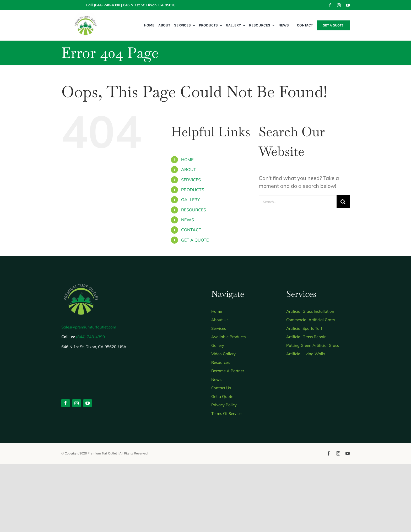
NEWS (188, 220)
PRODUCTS (193, 190)
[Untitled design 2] (81, 282)
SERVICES (191, 180)
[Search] (343, 202)
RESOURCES (194, 210)
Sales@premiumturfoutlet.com (89, 327)
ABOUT (189, 169)
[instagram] (339, 5)
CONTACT (191, 230)
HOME (187, 160)
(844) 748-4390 (107, 5)
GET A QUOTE (195, 240)
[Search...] (298, 202)
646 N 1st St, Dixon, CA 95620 (149, 5)
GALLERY (191, 200)
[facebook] (330, 5)
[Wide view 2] (86, 15)
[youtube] (348, 5)
